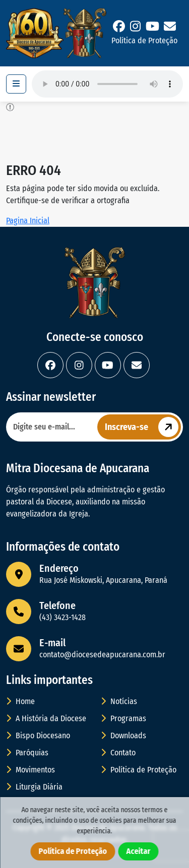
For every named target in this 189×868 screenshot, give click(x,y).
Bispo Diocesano (38, 735)
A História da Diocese (46, 718)
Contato (118, 753)
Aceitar (139, 851)
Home (20, 701)
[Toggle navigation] (16, 84)
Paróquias (27, 753)
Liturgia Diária (34, 787)
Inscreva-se (143, 427)
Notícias (119, 701)
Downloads (123, 735)
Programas (123, 718)
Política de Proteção (144, 40)
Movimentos (30, 770)
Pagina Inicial (28, 221)
